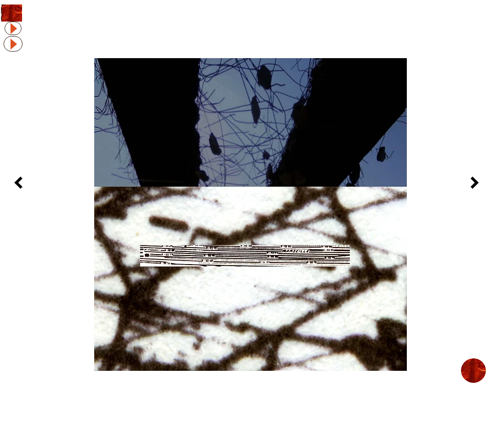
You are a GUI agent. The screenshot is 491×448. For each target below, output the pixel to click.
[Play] (13, 28)
